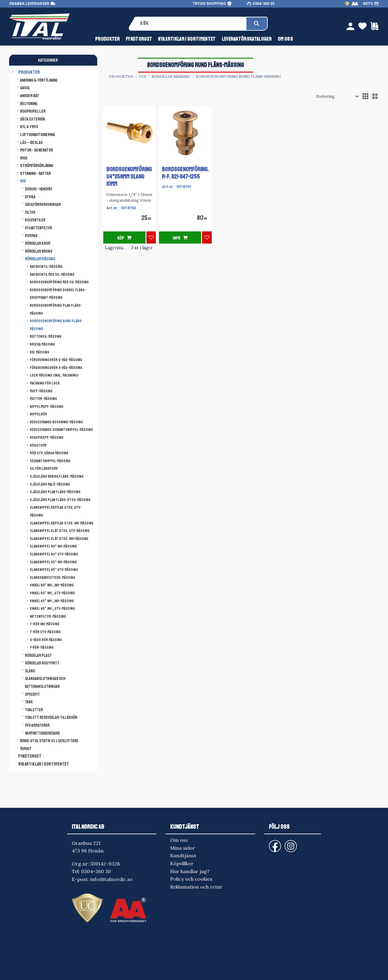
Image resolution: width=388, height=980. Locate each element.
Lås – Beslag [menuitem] (31, 142)
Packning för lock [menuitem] (45, 383)
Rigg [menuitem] (24, 158)
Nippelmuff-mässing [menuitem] (47, 407)
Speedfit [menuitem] (32, 694)
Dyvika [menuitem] (30, 197)
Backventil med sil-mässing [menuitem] (52, 275)
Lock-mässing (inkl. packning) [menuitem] (54, 375)
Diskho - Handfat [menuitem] (39, 189)
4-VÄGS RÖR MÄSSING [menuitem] (46, 640)
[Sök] (257, 24)
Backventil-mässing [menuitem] (46, 267)
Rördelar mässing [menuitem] (40, 259)
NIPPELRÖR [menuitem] (38, 414)
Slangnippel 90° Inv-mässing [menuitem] (53, 546)
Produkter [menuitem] (107, 39)
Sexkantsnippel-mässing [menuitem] (50, 461)
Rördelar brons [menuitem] (39, 251)
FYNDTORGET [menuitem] (139, 39)
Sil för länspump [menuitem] (44, 469)
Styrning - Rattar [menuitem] (35, 173)
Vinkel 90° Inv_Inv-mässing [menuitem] (52, 585)
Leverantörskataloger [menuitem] (247, 39)
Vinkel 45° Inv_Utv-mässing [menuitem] (52, 609)
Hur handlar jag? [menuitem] (190, 871)
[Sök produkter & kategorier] (191, 24)
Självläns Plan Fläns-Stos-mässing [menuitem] (60, 500)
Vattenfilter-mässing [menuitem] (48, 616)
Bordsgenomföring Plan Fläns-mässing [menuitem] (56, 309)
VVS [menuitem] (23, 181)
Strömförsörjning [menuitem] (37, 166)
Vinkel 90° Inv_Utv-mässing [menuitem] (52, 593)
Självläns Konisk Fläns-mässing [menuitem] (57, 476)
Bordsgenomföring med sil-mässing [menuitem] (59, 282)
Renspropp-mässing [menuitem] (47, 438)
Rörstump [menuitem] (38, 446)
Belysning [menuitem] (29, 104)
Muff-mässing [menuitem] (41, 391)
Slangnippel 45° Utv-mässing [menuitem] (54, 570)
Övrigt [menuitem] (26, 749)
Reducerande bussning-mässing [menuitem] (56, 422)
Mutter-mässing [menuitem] (43, 399)
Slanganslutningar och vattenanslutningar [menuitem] (45, 683)
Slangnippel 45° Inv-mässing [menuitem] (53, 562)
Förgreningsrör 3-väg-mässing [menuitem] (56, 360)
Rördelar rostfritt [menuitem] (42, 663)
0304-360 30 (264, 4)
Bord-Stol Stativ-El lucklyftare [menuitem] (49, 741)
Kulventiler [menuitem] (35, 220)
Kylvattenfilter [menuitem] (38, 228)
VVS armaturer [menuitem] (37, 725)
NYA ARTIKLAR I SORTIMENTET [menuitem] (187, 39)
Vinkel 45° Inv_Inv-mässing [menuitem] (52, 601)
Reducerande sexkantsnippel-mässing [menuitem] (61, 430)
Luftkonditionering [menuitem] (38, 135)
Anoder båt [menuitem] (30, 96)
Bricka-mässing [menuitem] (42, 344)
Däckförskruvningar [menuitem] (43, 205)
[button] (365, 96)
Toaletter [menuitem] (34, 710)
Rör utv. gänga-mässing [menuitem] (49, 453)
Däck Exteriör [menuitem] (33, 119)
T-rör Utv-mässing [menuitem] (45, 632)
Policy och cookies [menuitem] (191, 879)
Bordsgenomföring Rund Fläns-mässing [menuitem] (56, 325)
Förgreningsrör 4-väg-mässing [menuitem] (56, 368)
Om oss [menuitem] (285, 39)
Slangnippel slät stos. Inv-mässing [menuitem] (59, 539)
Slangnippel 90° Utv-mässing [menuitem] (54, 554)
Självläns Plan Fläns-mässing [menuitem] (55, 492)
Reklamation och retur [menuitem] (196, 887)
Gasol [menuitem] (25, 88)
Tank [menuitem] (29, 702)
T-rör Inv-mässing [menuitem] (45, 624)
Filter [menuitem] (30, 212)
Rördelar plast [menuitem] (38, 656)
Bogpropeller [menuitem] (33, 111)
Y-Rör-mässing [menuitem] (42, 647)
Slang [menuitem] (30, 671)
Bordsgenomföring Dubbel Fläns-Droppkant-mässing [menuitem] (58, 294)
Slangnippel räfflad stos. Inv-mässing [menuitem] (62, 523)
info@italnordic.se (111, 879)
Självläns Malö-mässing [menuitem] (50, 484)
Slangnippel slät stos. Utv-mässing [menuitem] (60, 531)
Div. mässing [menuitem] (39, 352)
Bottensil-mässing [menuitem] (46, 336)
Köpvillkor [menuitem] (182, 863)
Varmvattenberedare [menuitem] (42, 733)
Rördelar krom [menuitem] (38, 243)
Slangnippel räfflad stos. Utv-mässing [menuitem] (56, 511)
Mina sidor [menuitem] (183, 848)
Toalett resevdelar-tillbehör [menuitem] (51, 717)
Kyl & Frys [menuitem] (29, 127)
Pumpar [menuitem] (31, 236)
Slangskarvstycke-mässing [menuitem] (53, 578)
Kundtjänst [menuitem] (183, 855)
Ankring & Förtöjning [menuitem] (39, 80)
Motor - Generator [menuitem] (36, 150)
